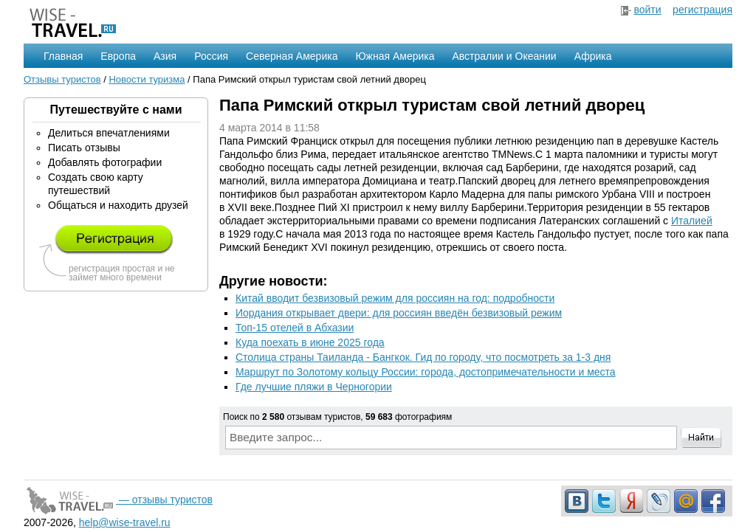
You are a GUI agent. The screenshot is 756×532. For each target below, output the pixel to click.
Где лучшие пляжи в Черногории (314, 387)
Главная (63, 56)
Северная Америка (292, 56)
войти (647, 10)
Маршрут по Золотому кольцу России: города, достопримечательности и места (426, 372)
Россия (211, 56)
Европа (118, 56)
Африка (593, 56)
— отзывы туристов (118, 500)
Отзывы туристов (62, 79)
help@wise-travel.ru (125, 522)
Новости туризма (147, 79)
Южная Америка (395, 56)
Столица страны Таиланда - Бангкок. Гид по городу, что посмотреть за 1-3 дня (423, 357)
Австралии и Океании (505, 56)
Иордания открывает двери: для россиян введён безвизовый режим (399, 313)
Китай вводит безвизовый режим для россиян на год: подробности (395, 298)
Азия (165, 56)
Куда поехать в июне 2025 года (310, 342)
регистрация (702, 10)
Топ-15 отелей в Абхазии (295, 328)
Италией (692, 221)
